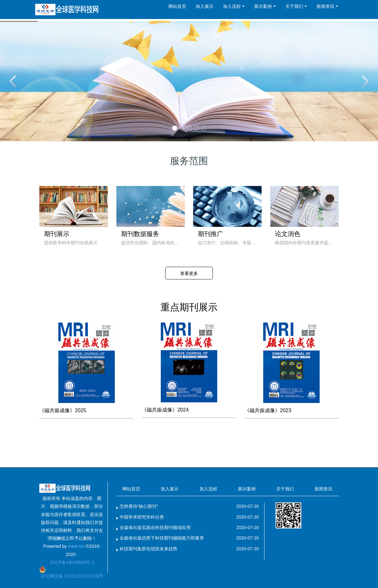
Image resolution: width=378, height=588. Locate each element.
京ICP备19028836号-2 (72, 562)
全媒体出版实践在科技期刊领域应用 (155, 527)
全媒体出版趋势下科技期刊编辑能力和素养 (162, 538)
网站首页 (177, 6)
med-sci (76, 546)
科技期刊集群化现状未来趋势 (148, 549)
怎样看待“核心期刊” (139, 506)
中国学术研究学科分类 (142, 517)
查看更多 (189, 273)
